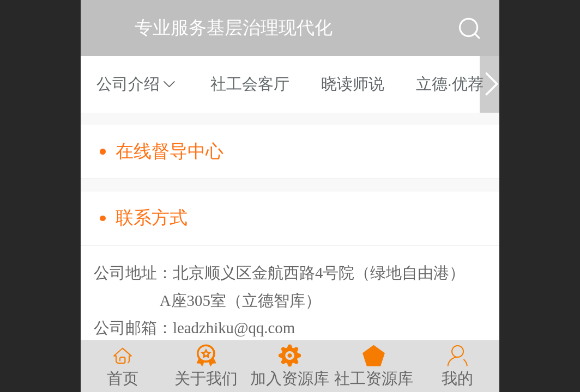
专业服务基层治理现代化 (234, 27)
